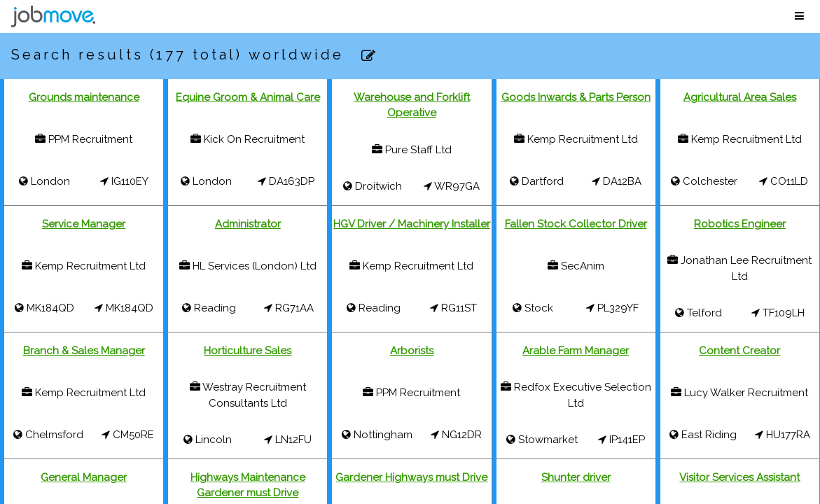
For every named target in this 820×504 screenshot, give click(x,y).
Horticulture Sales (248, 351)
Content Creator (739, 351)
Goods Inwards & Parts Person (576, 97)
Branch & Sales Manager (84, 351)
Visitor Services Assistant (739, 477)
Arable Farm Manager (576, 351)
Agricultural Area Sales (740, 97)
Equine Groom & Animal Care (248, 97)
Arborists (412, 351)
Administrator (248, 224)
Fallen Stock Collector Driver (576, 224)
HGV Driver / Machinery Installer (412, 224)
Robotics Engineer (740, 224)
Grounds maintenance (84, 97)
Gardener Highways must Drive (411, 477)
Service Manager (84, 224)
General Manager (84, 477)
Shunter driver (576, 477)
